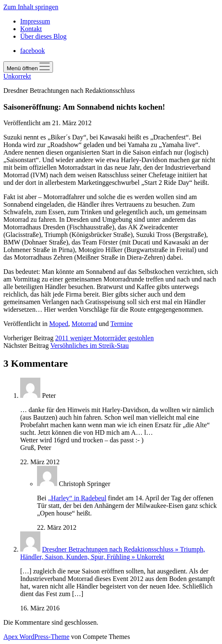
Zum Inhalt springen (31, 7)
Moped (59, 324)
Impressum (35, 21)
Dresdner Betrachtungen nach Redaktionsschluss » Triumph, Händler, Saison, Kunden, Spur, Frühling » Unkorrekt (113, 553)
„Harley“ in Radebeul (77, 498)
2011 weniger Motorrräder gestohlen (104, 338)
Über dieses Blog (43, 36)
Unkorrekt (17, 76)
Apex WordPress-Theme (36, 637)
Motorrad (84, 324)
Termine (122, 324)
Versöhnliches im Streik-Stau (90, 346)
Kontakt (31, 29)
